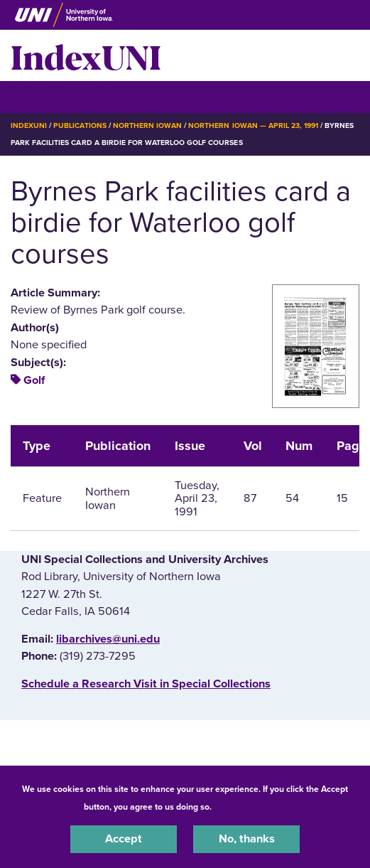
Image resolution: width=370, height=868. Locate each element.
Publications (80, 125)
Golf (34, 380)
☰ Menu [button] (36, 96)
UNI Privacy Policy (251, 807)
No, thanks (247, 839)
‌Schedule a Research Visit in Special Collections (146, 684)
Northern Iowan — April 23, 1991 (253, 125)
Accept (124, 839)
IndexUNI (86, 55)
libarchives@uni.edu (108, 639)
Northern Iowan (147, 125)
